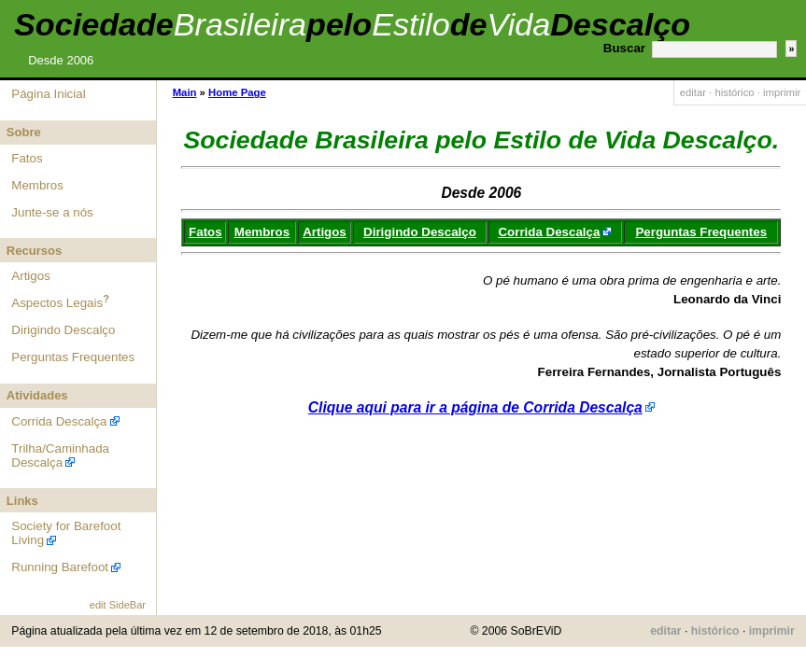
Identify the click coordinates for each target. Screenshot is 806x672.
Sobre (24, 132)
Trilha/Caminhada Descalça (60, 455)
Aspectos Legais (57, 303)
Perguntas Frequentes (73, 357)
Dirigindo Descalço (63, 330)
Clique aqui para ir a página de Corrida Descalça (475, 407)
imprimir (782, 92)
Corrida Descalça (59, 421)
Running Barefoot (60, 567)
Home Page (237, 92)
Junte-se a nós (52, 212)
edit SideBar (118, 605)
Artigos (30, 276)
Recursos (34, 251)
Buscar (624, 48)
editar (693, 92)
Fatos (27, 158)
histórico (734, 92)
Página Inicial (48, 94)
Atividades (37, 395)
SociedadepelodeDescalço (352, 24)
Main (185, 92)
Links (22, 501)
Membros (37, 185)
